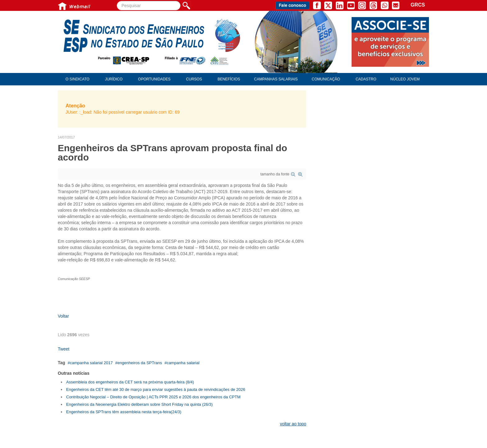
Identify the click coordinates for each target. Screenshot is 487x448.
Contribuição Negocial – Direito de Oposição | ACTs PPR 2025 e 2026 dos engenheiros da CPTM (153, 397)
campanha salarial (183, 363)
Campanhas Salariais (276, 79)
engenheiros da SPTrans (140, 363)
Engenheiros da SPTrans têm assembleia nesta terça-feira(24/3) (124, 412)
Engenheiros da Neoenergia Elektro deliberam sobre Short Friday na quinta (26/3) (139, 404)
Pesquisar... (117, 1)
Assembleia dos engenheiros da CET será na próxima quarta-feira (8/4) (130, 382)
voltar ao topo (293, 424)
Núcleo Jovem (405, 79)
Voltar (63, 316)
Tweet (64, 349)
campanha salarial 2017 (91, 363)
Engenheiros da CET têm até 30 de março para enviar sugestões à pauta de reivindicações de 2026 (156, 389)
